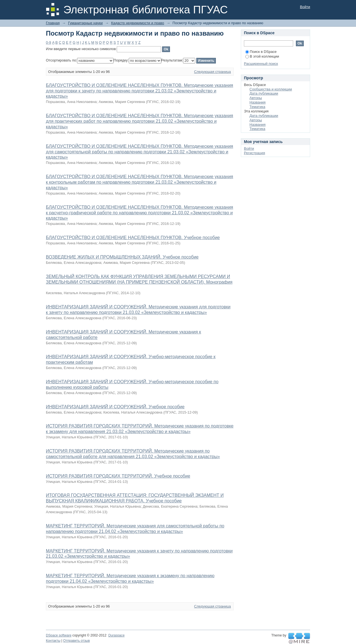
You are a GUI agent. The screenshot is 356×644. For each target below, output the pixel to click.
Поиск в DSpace (261, 52)
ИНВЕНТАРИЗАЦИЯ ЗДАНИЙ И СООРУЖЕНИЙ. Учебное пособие (115, 407)
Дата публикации (264, 93)
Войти (305, 7)
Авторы (256, 98)
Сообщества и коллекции (271, 89)
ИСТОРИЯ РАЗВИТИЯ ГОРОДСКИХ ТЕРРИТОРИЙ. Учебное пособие (118, 476)
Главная (53, 23)
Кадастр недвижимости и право (138, 23)
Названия (258, 102)
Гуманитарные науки (85, 23)
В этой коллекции (262, 56)
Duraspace (116, 635)
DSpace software (59, 635)
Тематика (257, 107)
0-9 (49, 42)
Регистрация (254, 153)
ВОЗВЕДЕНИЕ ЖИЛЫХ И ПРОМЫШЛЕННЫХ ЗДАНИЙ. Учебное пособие (122, 257)
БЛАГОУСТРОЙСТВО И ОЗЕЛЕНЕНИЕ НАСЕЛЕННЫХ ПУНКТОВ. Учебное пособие (133, 238)
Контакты (53, 641)
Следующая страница (212, 72)
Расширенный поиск (261, 64)
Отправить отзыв (76, 641)
